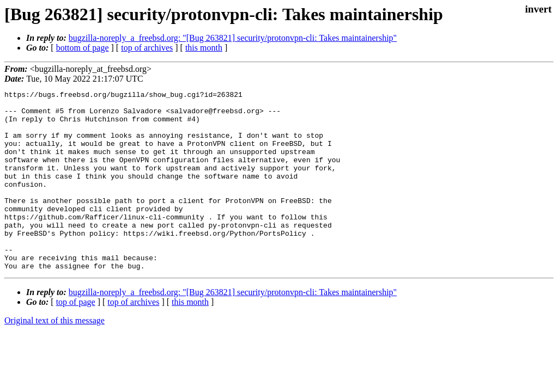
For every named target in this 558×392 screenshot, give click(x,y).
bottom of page (83, 48)
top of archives (147, 48)
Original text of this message (54, 356)
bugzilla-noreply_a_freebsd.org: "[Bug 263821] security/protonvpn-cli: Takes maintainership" (233, 38)
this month (204, 48)
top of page (76, 338)
